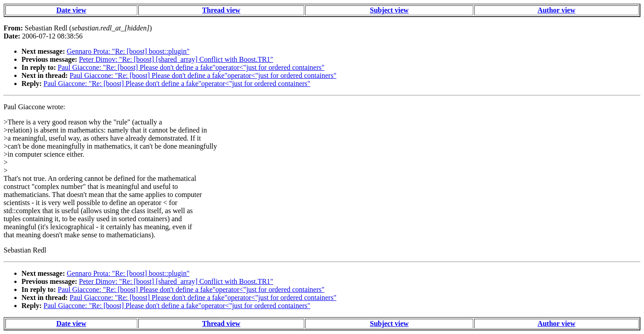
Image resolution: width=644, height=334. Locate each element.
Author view (557, 10)
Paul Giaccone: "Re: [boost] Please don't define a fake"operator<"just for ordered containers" (191, 67)
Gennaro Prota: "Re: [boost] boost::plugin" (128, 51)
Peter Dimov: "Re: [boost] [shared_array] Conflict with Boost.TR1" (176, 59)
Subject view (389, 10)
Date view (71, 10)
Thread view (221, 10)
